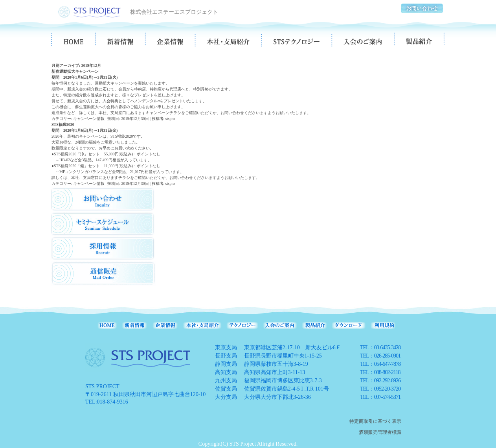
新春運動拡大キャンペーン (75, 71)
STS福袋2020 (63, 124)
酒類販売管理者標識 (380, 432)
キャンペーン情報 (89, 119)
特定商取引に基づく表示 (375, 421)
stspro (170, 119)
